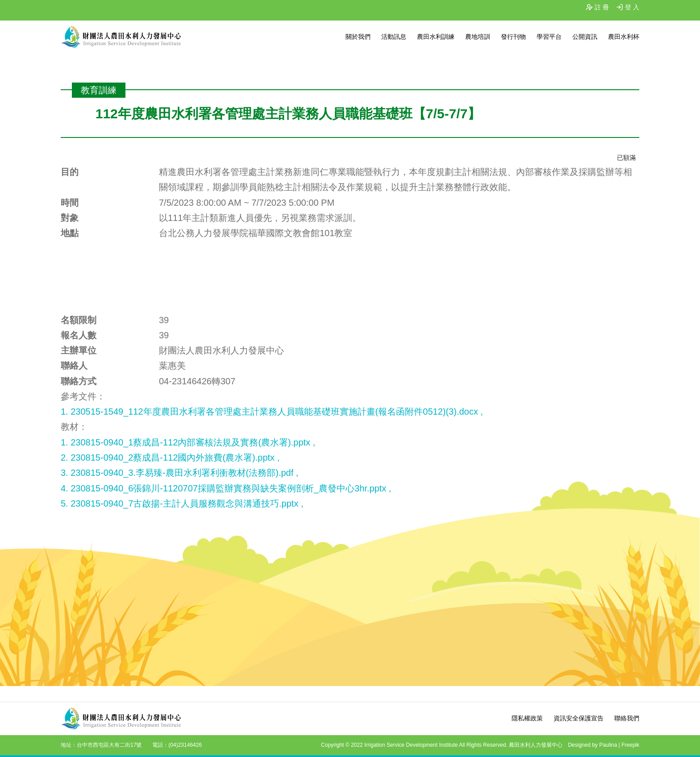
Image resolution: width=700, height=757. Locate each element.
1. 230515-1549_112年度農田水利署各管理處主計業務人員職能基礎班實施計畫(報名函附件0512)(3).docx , (272, 412)
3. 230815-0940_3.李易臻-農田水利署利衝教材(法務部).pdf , (179, 473)
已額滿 (626, 158)
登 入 (632, 7)
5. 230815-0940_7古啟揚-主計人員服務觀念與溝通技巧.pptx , (182, 503)
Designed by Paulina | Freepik (604, 745)
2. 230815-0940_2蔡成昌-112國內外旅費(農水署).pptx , (170, 458)
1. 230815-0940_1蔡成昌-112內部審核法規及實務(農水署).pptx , (188, 442)
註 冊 (602, 7)
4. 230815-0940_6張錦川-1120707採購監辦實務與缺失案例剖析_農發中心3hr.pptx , (226, 488)
